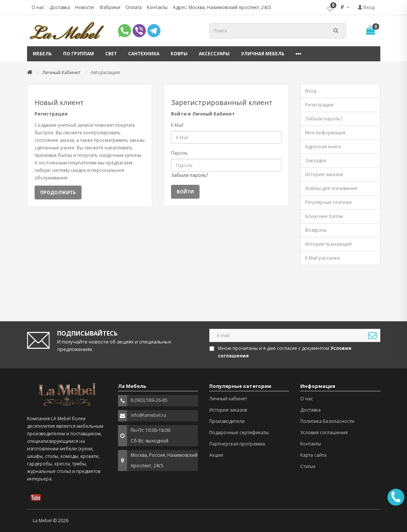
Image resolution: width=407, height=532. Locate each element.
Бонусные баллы (324, 216)
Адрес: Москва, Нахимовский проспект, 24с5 (222, 7)
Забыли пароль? (190, 175)
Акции (216, 455)
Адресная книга (323, 147)
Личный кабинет (228, 399)
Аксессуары (214, 54)
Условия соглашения (324, 432)
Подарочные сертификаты (239, 432)
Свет (111, 54)
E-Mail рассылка (322, 258)
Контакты (157, 7)
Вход (366, 7)
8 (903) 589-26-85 (149, 400)
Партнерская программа (237, 444)
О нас (38, 7)
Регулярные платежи (328, 202)
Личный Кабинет (61, 72)
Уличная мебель (263, 54)
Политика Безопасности (327, 421)
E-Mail (177, 125)
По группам (79, 54)
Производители (227, 421)
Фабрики (110, 7)
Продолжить (58, 192)
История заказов (324, 174)
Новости (85, 7)
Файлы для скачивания (331, 188)
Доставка (60, 7)
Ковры (179, 54)
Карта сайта (313, 455)
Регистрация (319, 105)
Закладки (316, 160)
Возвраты (316, 230)
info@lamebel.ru (148, 415)
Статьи (308, 466)
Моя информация (325, 133)
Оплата (134, 7)
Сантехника (144, 54)
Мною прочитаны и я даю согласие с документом (281, 352)
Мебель (42, 54)
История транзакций (328, 244)
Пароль (179, 153)
